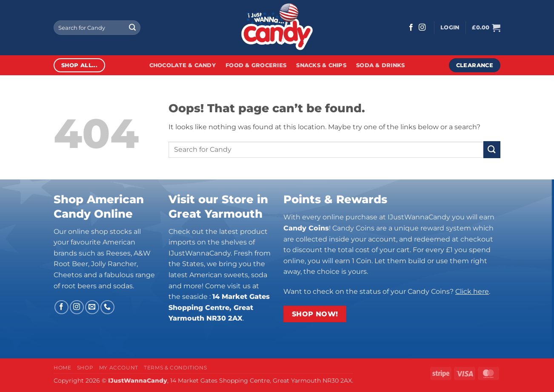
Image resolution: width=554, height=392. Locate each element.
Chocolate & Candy (183, 65)
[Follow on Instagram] (422, 28)
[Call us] (107, 307)
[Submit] (132, 28)
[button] (450, 28)
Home (62, 368)
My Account (119, 368)
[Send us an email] (92, 307)
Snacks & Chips (321, 65)
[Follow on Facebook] (411, 28)
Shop (85, 368)
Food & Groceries (256, 65)
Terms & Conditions (175, 368)
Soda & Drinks (380, 65)
